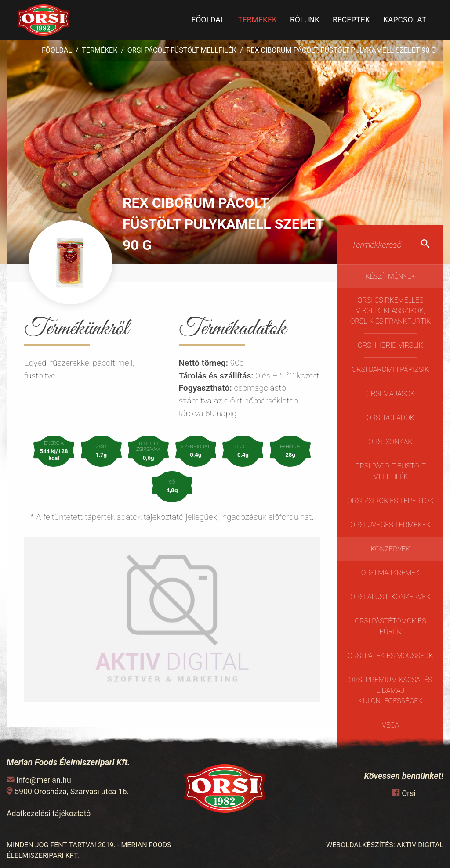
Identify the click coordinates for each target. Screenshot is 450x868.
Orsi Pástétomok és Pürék (391, 626)
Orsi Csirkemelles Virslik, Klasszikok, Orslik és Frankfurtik (391, 311)
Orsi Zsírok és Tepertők (390, 501)
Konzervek (391, 549)
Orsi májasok (390, 394)
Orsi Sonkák (391, 442)
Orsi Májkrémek (391, 573)
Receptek (351, 20)
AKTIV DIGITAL (420, 845)
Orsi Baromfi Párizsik (391, 369)
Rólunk (305, 20)
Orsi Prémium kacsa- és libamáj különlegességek (390, 690)
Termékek (257, 20)
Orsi (408, 793)
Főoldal (208, 20)
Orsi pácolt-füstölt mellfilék (182, 50)
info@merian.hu (44, 780)
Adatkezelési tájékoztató (49, 814)
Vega (390, 725)
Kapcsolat (405, 20)
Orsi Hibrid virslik (390, 345)
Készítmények (390, 276)
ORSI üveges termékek (390, 525)
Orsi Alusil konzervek (390, 597)
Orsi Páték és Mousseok (390, 656)
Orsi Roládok (390, 418)
